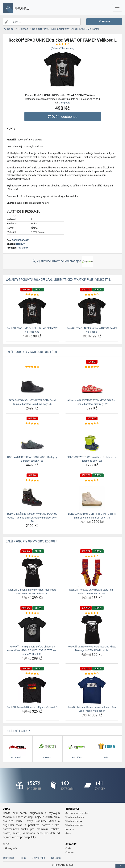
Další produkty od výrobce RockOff (31, 541)
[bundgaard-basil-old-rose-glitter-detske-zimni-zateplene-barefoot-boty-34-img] (92, 497)
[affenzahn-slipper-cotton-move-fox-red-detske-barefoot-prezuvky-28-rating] (92, 367)
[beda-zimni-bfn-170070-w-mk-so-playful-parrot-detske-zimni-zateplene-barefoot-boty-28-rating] (32, 481)
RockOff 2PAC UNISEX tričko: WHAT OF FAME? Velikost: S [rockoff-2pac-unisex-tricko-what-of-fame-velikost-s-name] (92, 330)
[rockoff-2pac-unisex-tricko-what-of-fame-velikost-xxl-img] (32, 311)
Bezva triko (38, 858)
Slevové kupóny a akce (77, 813)
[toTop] (120, 866)
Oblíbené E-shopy (18, 731)
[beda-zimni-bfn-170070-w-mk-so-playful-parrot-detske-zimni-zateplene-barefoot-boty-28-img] (32, 497)
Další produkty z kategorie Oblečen (31, 352)
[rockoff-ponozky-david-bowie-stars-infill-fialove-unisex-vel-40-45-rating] (92, 556)
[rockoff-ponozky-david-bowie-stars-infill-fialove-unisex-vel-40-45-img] (92, 573)
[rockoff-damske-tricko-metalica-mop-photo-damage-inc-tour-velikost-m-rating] (92, 613)
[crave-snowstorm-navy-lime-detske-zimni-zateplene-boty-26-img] (92, 440)
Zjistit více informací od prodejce (62, 261)
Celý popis (65, 103)
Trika (23, 858)
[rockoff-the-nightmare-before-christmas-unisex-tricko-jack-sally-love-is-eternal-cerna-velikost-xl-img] (32, 629)
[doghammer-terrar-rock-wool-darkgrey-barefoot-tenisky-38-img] (32, 440)
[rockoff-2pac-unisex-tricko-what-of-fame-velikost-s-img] (92, 311)
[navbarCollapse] (117, 8)
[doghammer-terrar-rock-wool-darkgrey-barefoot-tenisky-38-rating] (32, 424)
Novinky (70, 829)
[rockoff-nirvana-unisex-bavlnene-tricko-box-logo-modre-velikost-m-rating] (92, 674)
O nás (68, 848)
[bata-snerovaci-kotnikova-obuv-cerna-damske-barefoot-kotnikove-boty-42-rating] (32, 367)
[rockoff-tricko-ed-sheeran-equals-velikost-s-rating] (32, 674)
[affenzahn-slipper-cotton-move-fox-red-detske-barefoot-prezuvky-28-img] (92, 383)
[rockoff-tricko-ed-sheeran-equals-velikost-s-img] (32, 690)
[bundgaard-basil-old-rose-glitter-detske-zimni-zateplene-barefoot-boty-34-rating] (92, 481)
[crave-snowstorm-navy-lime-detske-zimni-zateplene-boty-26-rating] (92, 424)
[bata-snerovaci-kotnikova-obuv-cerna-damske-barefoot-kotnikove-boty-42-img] (32, 383)
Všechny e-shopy (74, 825)
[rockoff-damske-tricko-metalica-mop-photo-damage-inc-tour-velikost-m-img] (92, 629)
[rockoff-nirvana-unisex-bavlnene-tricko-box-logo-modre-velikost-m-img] (92, 690)
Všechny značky (74, 821)
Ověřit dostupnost (62, 117)
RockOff (21, 244)
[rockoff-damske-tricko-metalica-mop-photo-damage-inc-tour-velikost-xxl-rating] (32, 556)
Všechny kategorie (75, 817)
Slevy (68, 833)
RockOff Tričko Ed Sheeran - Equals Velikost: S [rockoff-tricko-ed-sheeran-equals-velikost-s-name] (32, 707)
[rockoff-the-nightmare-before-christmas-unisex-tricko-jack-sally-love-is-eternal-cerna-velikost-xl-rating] (32, 613)
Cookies (70, 852)
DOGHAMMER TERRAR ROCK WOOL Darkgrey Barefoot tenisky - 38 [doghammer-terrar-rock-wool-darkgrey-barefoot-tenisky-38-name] (32, 459)
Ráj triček (23, 248)
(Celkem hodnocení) (63, 48)
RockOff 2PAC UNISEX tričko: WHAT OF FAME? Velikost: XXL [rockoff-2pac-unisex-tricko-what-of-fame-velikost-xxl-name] (32, 330)
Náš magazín (10, 848)
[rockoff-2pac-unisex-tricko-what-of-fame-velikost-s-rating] (92, 295)
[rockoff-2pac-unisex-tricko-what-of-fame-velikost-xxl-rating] (32, 295)
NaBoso (56, 858)
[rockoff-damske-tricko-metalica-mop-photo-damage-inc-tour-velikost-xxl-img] (32, 573)
